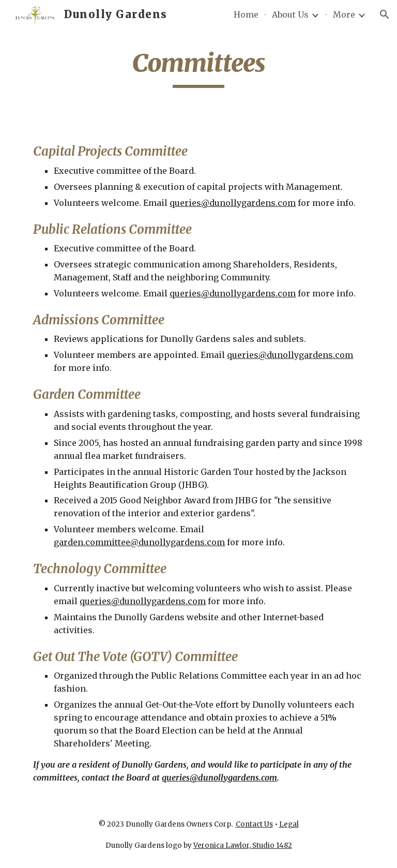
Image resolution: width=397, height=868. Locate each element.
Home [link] (246, 14)
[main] (198, 68)
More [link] (344, 14)
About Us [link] (290, 14)
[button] (385, 14)
